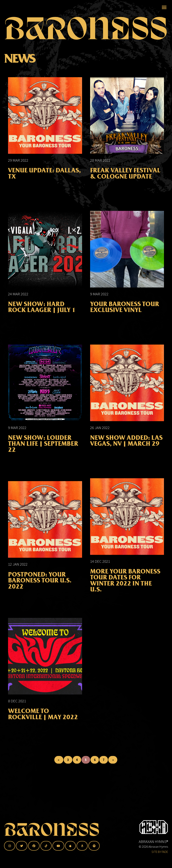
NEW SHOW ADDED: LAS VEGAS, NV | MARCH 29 (126, 445)
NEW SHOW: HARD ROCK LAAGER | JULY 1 (42, 312)
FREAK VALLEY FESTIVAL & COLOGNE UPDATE (125, 178)
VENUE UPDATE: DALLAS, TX (44, 178)
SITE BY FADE (160, 852)
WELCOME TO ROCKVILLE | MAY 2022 (43, 719)
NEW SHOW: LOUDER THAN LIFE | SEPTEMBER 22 (43, 448)
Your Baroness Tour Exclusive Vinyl (125, 312)
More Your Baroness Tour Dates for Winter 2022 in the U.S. (125, 585)
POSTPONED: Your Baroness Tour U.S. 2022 (40, 585)
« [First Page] (59, 764)
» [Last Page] (113, 764)
